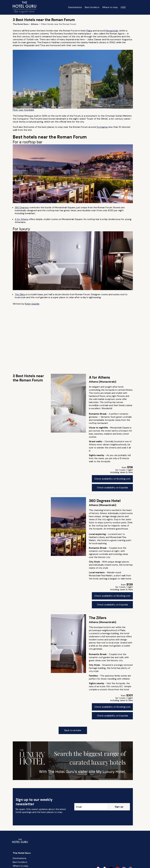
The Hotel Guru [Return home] (22, 853)
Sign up (119, 807)
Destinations (75, 7)
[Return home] (24, 7)
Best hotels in (92, 7)
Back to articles (73, 730)
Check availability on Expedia (112, 488)
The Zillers (20, 294)
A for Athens (22, 219)
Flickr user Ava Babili (23, 110)
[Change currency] (123, 7)
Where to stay (110, 7)
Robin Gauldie (32, 304)
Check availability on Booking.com (112, 479)
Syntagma (102, 127)
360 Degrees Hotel (105, 501)
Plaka (89, 31)
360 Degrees (22, 207)
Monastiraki (112, 31)
